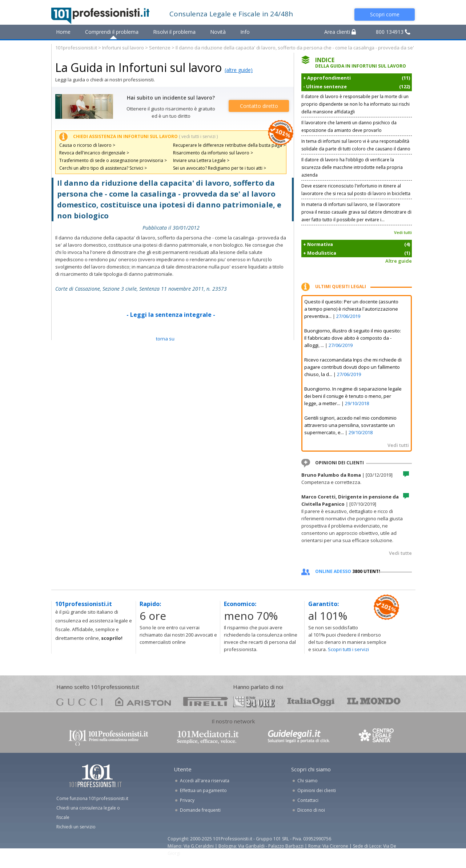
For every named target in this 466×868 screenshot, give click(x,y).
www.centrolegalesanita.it (377, 737)
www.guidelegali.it (299, 737)
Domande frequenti (200, 810)
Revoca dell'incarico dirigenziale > (94, 153)
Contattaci (308, 800)
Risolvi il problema (174, 32)
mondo (374, 701)
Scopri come (385, 14)
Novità (218, 32)
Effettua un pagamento (203, 790)
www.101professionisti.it (108, 737)
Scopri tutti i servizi (348, 649)
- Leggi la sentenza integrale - (171, 315)
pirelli (206, 701)
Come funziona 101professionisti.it (92, 798)
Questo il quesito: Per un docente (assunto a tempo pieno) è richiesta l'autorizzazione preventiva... (351, 309)
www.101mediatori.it (208, 737)
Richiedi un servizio (76, 827)
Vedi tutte (400, 553)
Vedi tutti (403, 232)
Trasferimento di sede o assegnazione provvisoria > (113, 160)
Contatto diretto (259, 106)
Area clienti (340, 32)
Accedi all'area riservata (205, 781)
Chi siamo (308, 781)
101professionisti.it (76, 48)
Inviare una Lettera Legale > (201, 160)
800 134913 (393, 32)
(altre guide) (239, 70)
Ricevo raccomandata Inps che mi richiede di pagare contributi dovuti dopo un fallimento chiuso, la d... (353, 367)
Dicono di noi (311, 810)
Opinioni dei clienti (317, 790)
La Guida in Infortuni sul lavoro (138, 67)
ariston (143, 701)
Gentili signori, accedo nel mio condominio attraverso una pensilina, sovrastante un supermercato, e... (350, 425)
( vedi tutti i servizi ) (198, 136)
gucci (80, 701)
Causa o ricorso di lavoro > (87, 145)
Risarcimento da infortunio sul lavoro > (213, 153)
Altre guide (399, 261)
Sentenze (160, 48)
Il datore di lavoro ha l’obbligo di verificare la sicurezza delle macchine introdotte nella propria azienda (352, 167)
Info (245, 32)
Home (63, 32)
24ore (254, 702)
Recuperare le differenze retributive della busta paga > (229, 145)
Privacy (187, 800)
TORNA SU (165, 339)
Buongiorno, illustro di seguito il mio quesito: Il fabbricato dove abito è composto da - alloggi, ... (353, 338)
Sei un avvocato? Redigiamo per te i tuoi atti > (220, 168)
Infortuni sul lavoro (123, 48)
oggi (311, 701)
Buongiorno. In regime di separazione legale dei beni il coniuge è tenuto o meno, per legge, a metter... (353, 396)
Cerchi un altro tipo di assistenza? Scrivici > (103, 168)
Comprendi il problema (112, 32)
